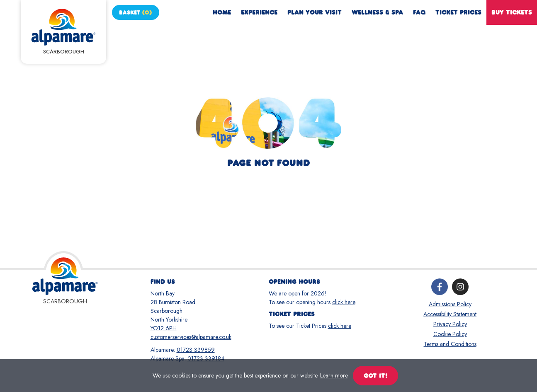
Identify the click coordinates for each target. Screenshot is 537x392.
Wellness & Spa (377, 12)
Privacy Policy (450, 324)
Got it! (375, 376)
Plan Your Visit (315, 12)
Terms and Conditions (450, 344)
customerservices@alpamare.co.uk (191, 337)
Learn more (334, 375)
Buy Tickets (512, 12)
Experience (259, 12)
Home (222, 12)
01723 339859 (196, 350)
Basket (136, 12)
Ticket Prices (458, 12)
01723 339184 (206, 358)
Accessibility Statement (450, 314)
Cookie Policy (450, 334)
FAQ (419, 12)
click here (344, 302)
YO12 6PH (164, 328)
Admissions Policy (450, 304)
